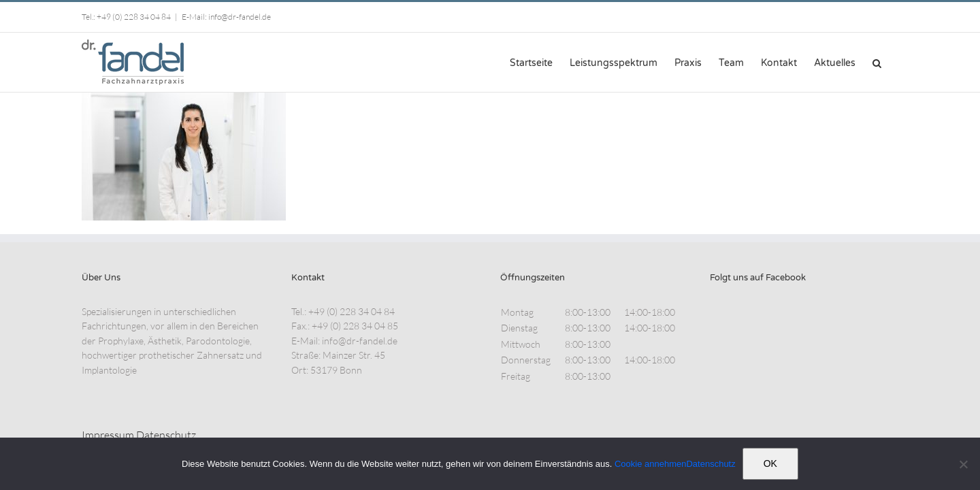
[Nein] (963, 464)
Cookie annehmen (651, 464)
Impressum (108, 435)
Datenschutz (166, 435)
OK (770, 463)
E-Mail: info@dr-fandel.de (226, 17)
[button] (894, 62)
